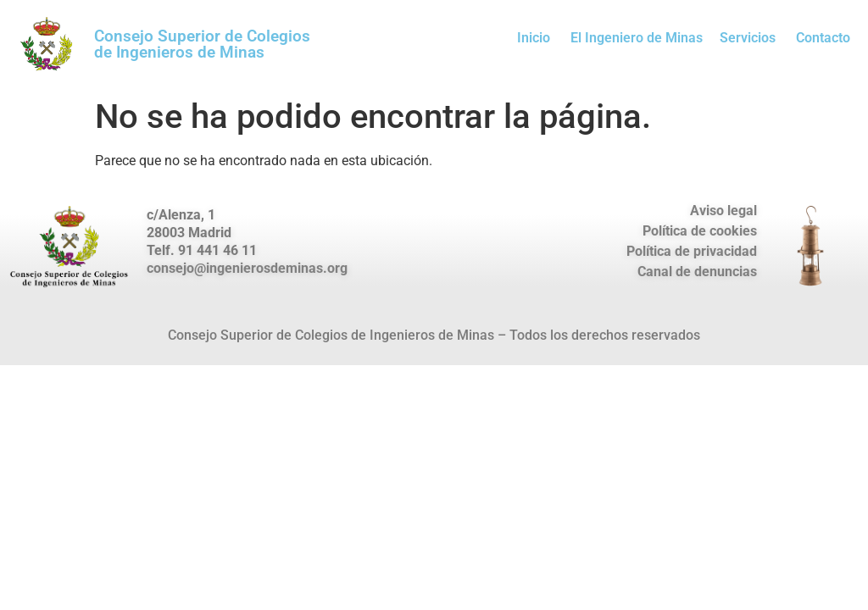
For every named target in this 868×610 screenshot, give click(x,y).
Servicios (748, 38)
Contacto (823, 38)
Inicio (534, 38)
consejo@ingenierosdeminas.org (247, 268)
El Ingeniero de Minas (637, 38)
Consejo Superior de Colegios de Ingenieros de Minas (202, 44)
